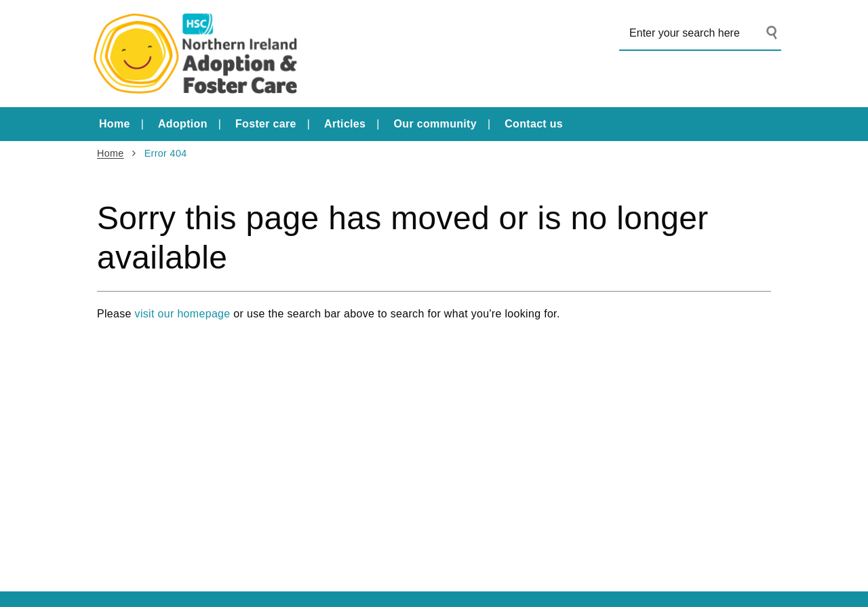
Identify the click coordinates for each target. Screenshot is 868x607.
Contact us (534, 124)
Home (115, 124)
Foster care (266, 124)
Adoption (183, 124)
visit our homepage (183, 314)
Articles (345, 124)
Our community (435, 124)
